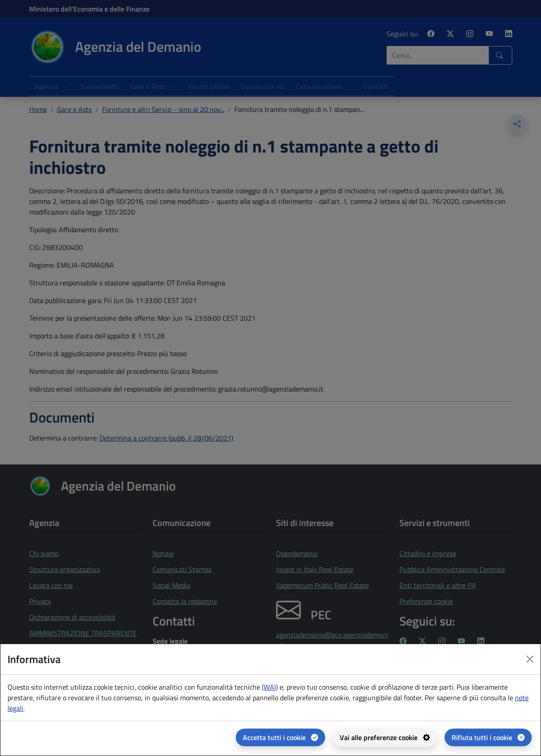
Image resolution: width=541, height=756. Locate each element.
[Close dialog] (530, 659)
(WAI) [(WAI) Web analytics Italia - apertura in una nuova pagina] (270, 687)
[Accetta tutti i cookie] (280, 737)
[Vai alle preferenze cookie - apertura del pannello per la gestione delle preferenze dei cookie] (385, 737)
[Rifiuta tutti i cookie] (488, 737)
